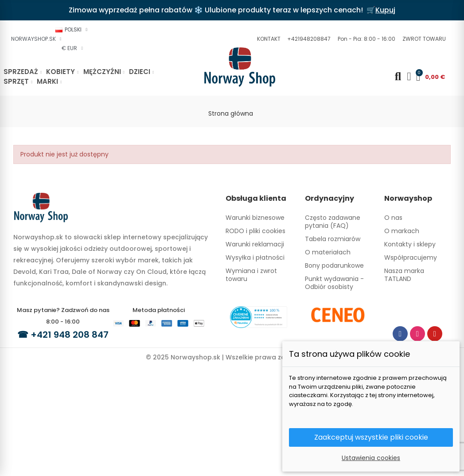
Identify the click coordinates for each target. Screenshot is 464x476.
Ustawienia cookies (371, 458)
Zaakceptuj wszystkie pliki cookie (371, 437)
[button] (268, 39)
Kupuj (385, 10)
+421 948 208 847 (70, 335)
